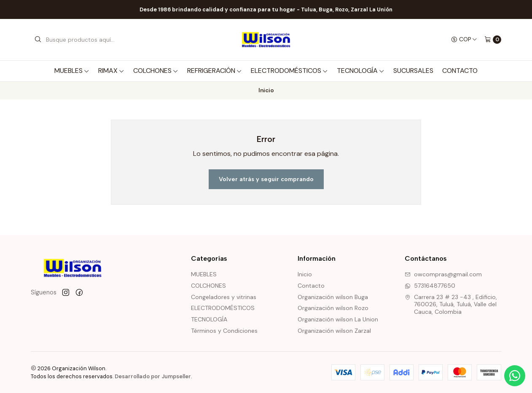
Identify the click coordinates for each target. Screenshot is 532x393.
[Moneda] (464, 40)
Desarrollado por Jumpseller (153, 376)
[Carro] (493, 40)
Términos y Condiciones (224, 331)
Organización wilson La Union (338, 319)
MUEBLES (72, 71)
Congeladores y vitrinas (224, 297)
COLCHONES (156, 71)
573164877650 (430, 286)
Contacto (460, 71)
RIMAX (111, 71)
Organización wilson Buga (333, 297)
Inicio (305, 274)
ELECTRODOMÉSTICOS (289, 71)
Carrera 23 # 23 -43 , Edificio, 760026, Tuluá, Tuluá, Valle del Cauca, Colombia (451, 304)
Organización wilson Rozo (333, 308)
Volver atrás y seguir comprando (266, 179)
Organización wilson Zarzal (334, 331)
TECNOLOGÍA (361, 71)
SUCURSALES (413, 71)
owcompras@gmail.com (443, 274)
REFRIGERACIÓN (215, 71)
